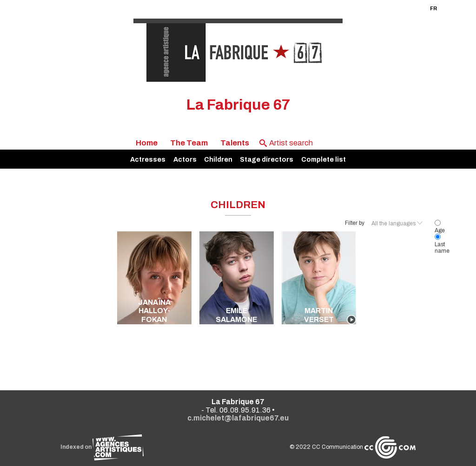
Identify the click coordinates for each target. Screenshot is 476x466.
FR (433, 8)
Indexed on (102, 447)
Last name (442, 244)
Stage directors (267, 159)
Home (147, 143)
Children (218, 159)
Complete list (324, 159)
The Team (189, 143)
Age (440, 227)
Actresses (148, 159)
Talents (235, 143)
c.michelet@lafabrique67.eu (238, 418)
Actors (185, 159)
